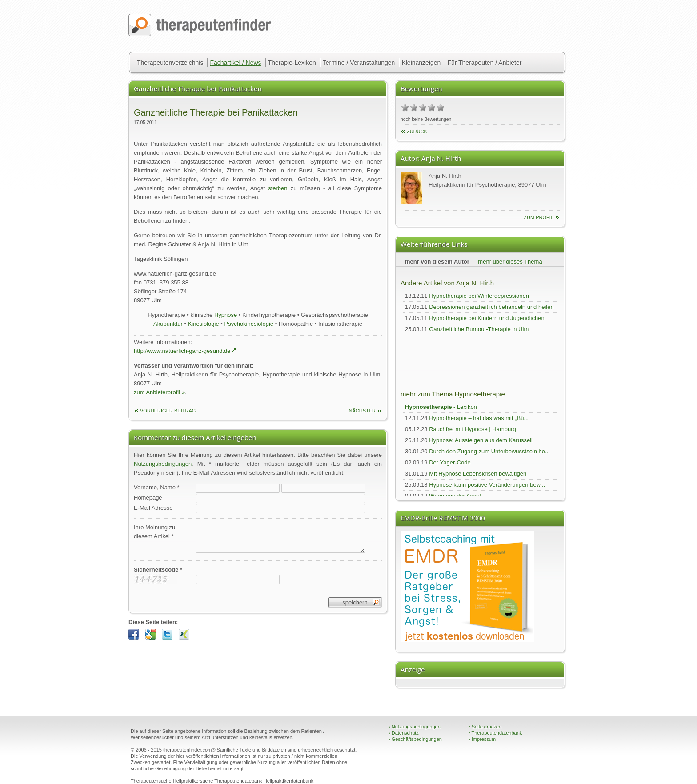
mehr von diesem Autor (437, 262)
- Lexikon (441, 407)
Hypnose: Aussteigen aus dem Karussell (481, 440)
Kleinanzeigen (421, 63)
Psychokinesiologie (249, 324)
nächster (362, 411)
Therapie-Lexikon (292, 63)
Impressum (482, 739)
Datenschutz (404, 733)
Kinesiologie (204, 324)
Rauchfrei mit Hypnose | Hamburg (473, 429)
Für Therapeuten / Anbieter (484, 63)
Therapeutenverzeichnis (170, 63)
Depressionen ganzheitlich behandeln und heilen (491, 307)
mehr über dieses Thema (510, 262)
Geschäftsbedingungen (415, 739)
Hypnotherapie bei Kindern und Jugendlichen (487, 318)
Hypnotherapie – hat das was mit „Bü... (479, 418)
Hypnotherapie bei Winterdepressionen (479, 296)
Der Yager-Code (450, 462)
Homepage (148, 498)
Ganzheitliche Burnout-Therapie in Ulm (479, 329)
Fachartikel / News (235, 63)
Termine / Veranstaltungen (359, 63)
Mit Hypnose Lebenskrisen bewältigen (478, 474)
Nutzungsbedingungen (163, 464)
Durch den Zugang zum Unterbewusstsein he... (489, 451)
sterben (278, 188)
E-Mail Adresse (153, 508)
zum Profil (539, 217)
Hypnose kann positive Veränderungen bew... (487, 485)
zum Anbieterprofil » (159, 392)
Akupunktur (168, 324)
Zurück (417, 132)
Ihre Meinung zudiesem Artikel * (154, 532)
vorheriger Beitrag (168, 411)
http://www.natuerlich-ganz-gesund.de (182, 351)
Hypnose (226, 315)
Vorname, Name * (157, 487)
